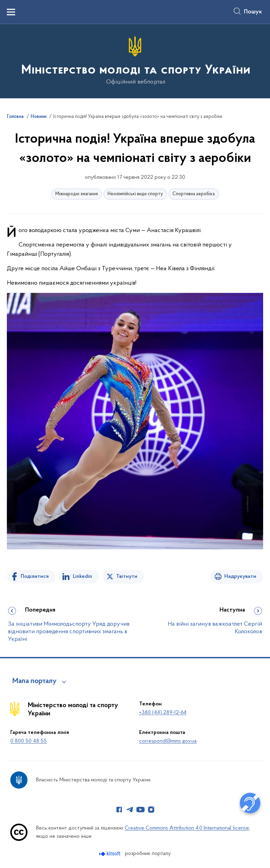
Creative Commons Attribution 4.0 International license (187, 828)
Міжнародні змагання (77, 194)
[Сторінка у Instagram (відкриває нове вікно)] (151, 810)
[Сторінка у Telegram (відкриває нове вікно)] (130, 810)
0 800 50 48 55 (29, 741)
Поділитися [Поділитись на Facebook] (35, 576)
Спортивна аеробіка (194, 194)
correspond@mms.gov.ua (168, 741)
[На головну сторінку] (135, 61)
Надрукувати (240, 576)
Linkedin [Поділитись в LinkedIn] (82, 576)
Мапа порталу (35, 681)
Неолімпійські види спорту (135, 194)
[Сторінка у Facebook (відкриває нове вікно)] (119, 810)
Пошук (253, 12)
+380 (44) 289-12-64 (163, 713)
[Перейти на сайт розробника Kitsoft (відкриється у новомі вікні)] (110, 854)
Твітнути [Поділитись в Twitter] (127, 576)
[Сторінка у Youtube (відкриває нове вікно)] (140, 810)
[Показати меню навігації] (11, 12)
